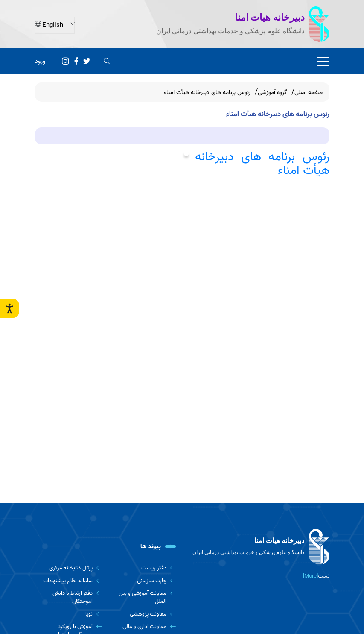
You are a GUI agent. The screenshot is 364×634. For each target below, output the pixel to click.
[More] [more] (310, 576)
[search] (107, 61)
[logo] (259, 547)
